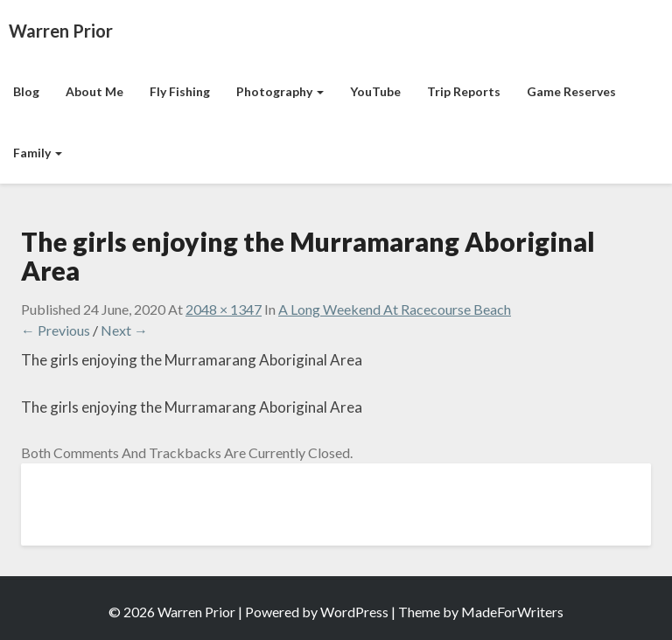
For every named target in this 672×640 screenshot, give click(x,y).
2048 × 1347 (224, 309)
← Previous (56, 330)
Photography (280, 91)
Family (38, 153)
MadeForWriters (512, 612)
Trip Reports (464, 91)
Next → (124, 330)
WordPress (354, 612)
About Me (94, 91)
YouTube (375, 91)
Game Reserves (571, 91)
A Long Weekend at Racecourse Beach (395, 309)
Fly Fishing (180, 91)
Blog (26, 91)
